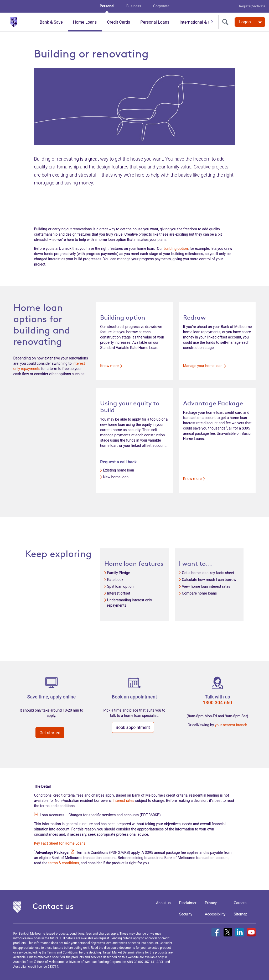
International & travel (199, 22)
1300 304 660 (217, 703)
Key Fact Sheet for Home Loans (60, 843)
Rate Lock (115, 580)
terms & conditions (64, 863)
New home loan (116, 477)
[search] (226, 22)
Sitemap (240, 914)
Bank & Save (51, 22)
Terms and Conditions (62, 952)
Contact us (53, 906)
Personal (107, 6)
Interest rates (123, 801)
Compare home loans (199, 593)
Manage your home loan (205, 366)
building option (176, 248)
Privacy (211, 903)
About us (163, 903)
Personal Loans (155, 22)
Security (186, 914)
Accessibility (215, 914)
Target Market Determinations (123, 952)
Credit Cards (118, 22)
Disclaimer (188, 903)
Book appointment (133, 727)
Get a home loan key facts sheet (208, 573)
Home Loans (85, 22)
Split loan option (120, 586)
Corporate (161, 6)
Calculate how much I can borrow (209, 580)
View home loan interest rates (206, 586)
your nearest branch (231, 725)
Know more (111, 366)
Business (134, 6)
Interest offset (119, 593)
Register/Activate (252, 6)
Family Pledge (119, 573)
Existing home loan (118, 470)
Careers (240, 903)
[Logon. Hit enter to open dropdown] (250, 22)
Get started (50, 733)
